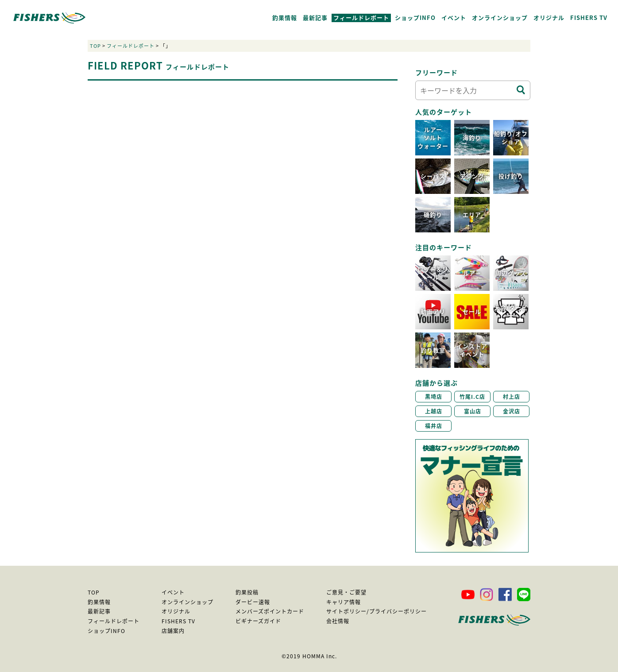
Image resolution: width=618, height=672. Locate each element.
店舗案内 (173, 631)
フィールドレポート (361, 18)
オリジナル (549, 18)
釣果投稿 (247, 592)
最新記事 (315, 18)
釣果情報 (285, 18)
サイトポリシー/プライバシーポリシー (377, 611)
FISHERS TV (589, 18)
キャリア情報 (344, 602)
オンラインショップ (500, 18)
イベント (454, 18)
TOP (95, 46)
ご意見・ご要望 (346, 592)
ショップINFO (415, 18)
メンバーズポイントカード (270, 611)
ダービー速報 (253, 602)
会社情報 (338, 621)
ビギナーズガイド (258, 621)
